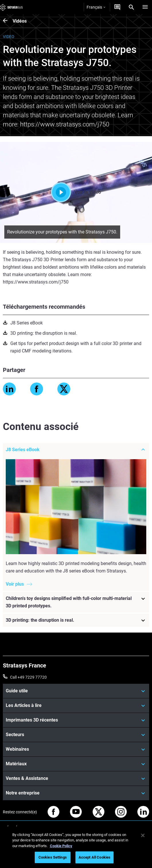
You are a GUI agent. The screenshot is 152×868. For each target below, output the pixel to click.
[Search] (131, 7)
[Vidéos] (8, 21)
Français (96, 7)
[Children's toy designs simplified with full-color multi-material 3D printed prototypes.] (76, 602)
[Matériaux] (76, 764)
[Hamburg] (145, 7)
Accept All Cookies (94, 857)
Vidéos (20, 21)
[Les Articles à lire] (76, 706)
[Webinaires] (76, 749)
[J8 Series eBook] (76, 450)
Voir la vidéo (76, 192)
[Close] (143, 835)
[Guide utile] (76, 691)
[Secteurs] (76, 735)
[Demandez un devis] (117, 7)
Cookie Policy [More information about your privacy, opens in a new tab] (61, 846)
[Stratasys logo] (11, 7)
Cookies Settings (53, 857)
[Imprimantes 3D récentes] (76, 720)
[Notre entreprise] (76, 793)
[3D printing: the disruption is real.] (76, 620)
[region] (76, 847)
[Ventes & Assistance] (76, 778)
